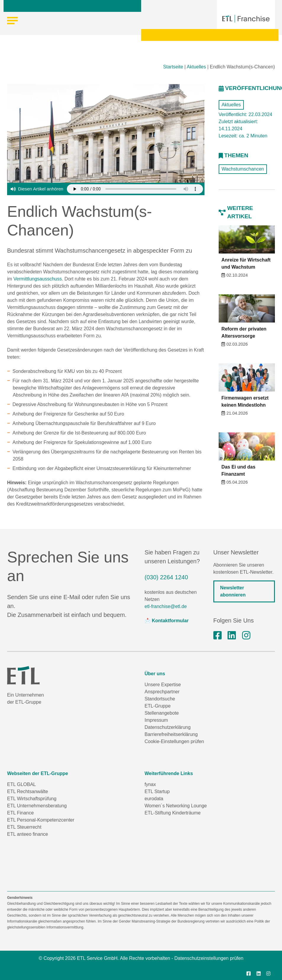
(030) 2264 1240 (166, 577)
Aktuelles (196, 67)
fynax (150, 784)
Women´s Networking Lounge (176, 806)
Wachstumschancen (243, 169)
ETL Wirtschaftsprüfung (32, 799)
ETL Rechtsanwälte (28, 791)
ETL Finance (20, 813)
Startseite (173, 67)
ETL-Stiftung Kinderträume (173, 813)
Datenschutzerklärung (168, 727)
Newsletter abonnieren (233, 591)
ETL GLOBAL (21, 784)
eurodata (154, 799)
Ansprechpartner (162, 692)
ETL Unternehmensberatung (37, 806)
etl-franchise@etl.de (166, 606)
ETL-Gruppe (158, 706)
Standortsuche (160, 699)
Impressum (156, 720)
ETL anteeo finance (28, 834)
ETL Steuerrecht (24, 827)
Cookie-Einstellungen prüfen (174, 741)
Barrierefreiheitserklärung (171, 734)
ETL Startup (157, 791)
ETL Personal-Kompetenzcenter (41, 820)
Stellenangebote (162, 713)
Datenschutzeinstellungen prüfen (209, 958)
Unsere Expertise (163, 685)
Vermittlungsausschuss (38, 279)
